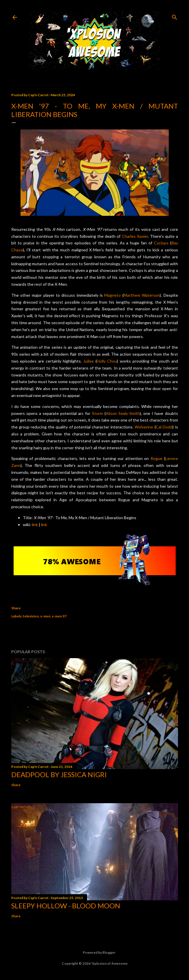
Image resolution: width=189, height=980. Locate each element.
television (31, 616)
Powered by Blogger (94, 953)
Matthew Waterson (142, 295)
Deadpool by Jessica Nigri (59, 774)
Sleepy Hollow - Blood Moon (66, 906)
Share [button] (16, 608)
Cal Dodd (164, 427)
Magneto (112, 295)
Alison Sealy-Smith (123, 413)
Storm (98, 413)
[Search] (175, 16)
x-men (45, 616)
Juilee (89, 361)
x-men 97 (59, 616)
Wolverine (144, 427)
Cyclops (161, 243)
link (35, 525)
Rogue (156, 458)
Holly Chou (107, 361)
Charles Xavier (135, 236)
